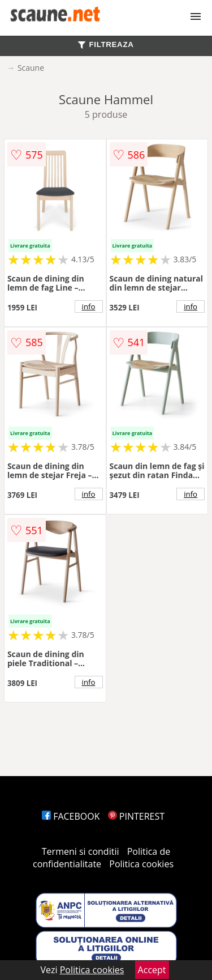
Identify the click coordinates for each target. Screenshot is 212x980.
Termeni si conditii (81, 851)
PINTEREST (136, 816)
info (89, 306)
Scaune (31, 68)
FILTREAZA (106, 44)
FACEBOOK (71, 816)
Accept (152, 970)
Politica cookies (141, 864)
